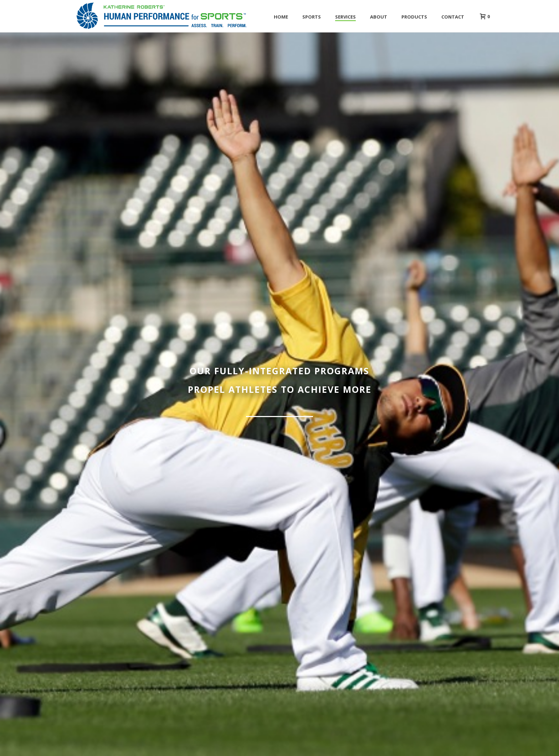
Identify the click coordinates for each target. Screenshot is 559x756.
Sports (312, 17)
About (379, 17)
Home (281, 17)
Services (345, 17)
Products (414, 17)
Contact (453, 17)
